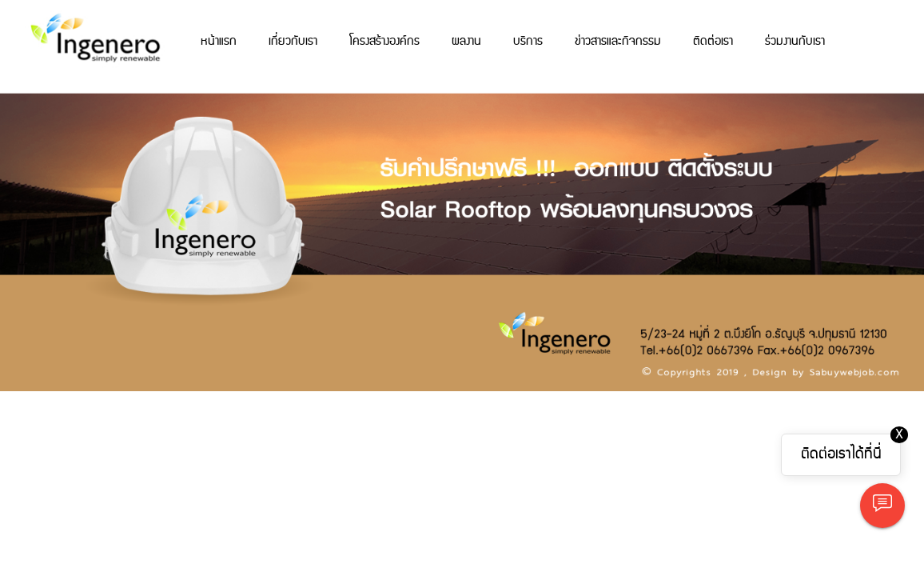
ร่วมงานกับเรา (795, 41)
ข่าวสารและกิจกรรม (618, 41)
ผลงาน (466, 41)
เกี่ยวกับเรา (293, 41)
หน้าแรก (219, 41)
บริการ (528, 41)
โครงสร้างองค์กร (384, 41)
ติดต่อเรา (713, 41)
